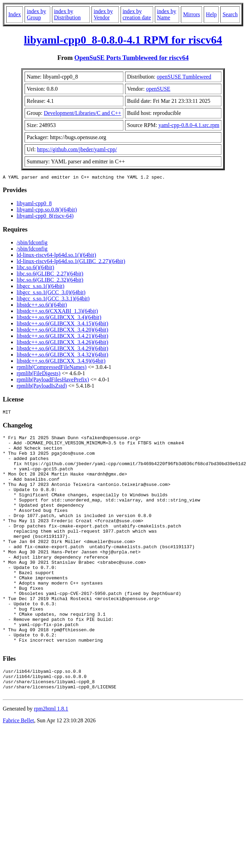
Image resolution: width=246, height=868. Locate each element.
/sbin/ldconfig (32, 243)
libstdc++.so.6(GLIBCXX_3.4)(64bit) (59, 318)
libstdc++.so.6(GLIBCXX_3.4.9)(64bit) (61, 362)
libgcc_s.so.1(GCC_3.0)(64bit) (51, 293)
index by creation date (137, 14)
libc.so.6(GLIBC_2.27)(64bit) (50, 275)
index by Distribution (67, 14)
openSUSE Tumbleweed (184, 77)
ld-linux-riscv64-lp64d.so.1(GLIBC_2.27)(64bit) (71, 262)
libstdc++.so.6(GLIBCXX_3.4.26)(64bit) (62, 343)
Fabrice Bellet (18, 770)
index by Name (167, 14)
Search (230, 14)
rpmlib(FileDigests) (38, 374)
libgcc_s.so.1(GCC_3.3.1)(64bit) (53, 300)
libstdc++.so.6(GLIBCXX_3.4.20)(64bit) (62, 331)
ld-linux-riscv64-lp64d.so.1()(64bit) (56, 256)
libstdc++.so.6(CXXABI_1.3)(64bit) (57, 312)
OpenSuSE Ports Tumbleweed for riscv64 (131, 58)
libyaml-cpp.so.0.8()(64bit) (47, 211)
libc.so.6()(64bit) (35, 268)
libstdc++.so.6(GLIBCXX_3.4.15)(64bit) (62, 324)
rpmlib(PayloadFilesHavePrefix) (53, 381)
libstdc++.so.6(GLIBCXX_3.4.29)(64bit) (62, 349)
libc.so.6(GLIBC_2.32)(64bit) (50, 281)
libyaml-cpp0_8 (34, 204)
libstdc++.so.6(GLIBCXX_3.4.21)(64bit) (62, 337)
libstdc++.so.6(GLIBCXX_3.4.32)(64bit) (62, 356)
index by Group (36, 14)
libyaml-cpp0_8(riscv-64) (45, 217)
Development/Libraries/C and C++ (82, 113)
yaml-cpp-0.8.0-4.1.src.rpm (189, 125)
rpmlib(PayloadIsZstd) (42, 387)
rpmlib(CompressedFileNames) (52, 368)
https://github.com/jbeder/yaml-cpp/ (77, 149)
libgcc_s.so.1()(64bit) (41, 287)
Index (15, 14)
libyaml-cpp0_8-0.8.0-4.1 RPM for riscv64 (123, 40)
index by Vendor (103, 14)
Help (211, 14)
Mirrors (191, 14)
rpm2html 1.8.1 (51, 758)
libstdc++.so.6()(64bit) (42, 306)
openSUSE (158, 89)
